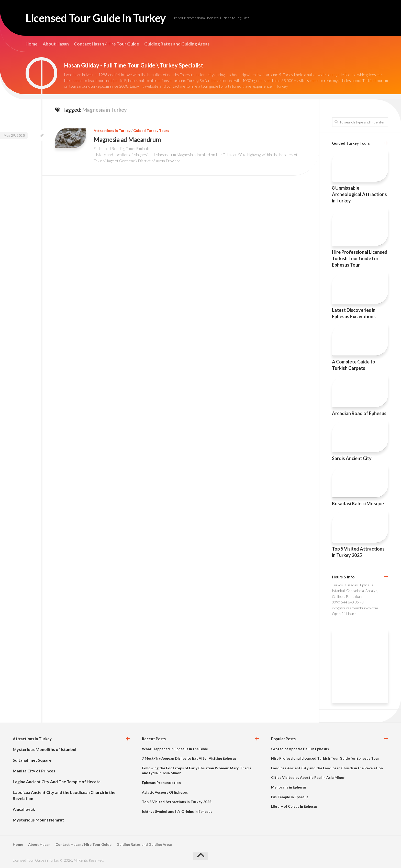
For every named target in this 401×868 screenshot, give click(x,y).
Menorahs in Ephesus (289, 787)
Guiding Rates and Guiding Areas (177, 44)
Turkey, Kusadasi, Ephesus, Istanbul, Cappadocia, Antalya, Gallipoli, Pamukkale (355, 591)
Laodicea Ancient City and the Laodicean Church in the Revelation (327, 768)
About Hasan (56, 44)
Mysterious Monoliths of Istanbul (44, 749)
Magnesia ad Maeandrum (127, 139)
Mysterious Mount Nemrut (38, 820)
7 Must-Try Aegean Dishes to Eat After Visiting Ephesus (189, 758)
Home (32, 44)
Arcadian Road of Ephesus (359, 413)
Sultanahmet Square (32, 760)
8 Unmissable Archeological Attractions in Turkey (359, 194)
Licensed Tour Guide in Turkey (96, 18)
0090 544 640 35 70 (348, 602)
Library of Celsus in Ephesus (294, 806)
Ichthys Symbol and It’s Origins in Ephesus (177, 811)
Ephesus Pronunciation (161, 783)
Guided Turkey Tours (151, 130)
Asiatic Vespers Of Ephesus (165, 792)
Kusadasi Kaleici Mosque (358, 504)
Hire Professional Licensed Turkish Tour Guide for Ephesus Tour (360, 258)
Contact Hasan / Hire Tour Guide (107, 44)
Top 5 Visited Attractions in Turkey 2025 (177, 802)
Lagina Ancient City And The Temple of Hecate (57, 781)
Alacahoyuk (24, 809)
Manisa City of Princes (34, 771)
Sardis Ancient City (352, 458)
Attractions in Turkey (112, 130)
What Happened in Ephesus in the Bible (175, 749)
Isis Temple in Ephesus (290, 797)
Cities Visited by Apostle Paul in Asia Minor (308, 777)
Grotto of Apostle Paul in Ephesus (300, 749)
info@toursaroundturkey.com (355, 608)
